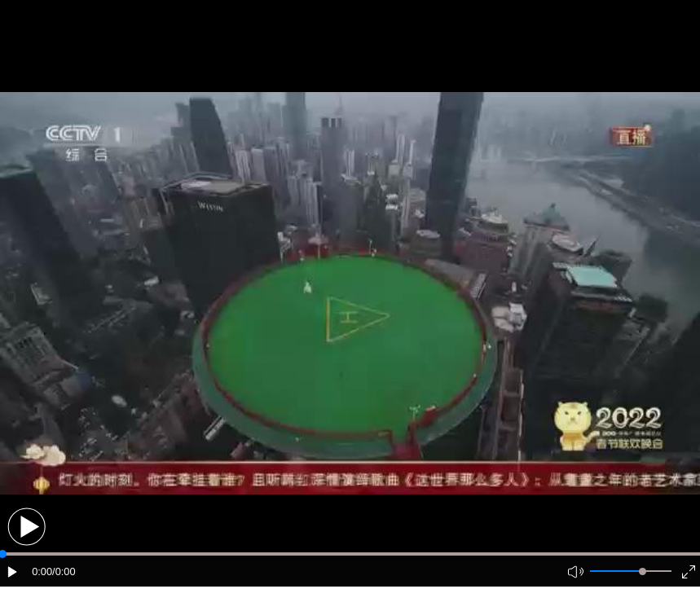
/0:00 (64, 571)
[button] (26, 527)
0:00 (42, 571)
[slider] (643, 571)
